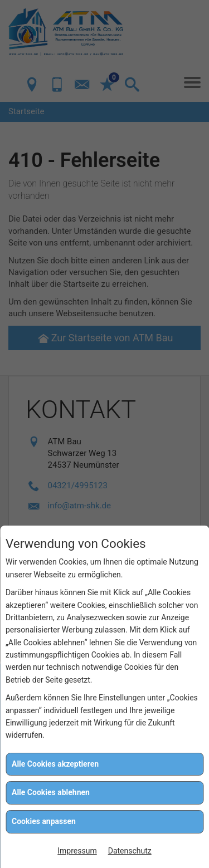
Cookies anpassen (44, 821)
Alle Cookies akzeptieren (55, 764)
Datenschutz (130, 851)
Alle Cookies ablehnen (51, 792)
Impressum (77, 851)
